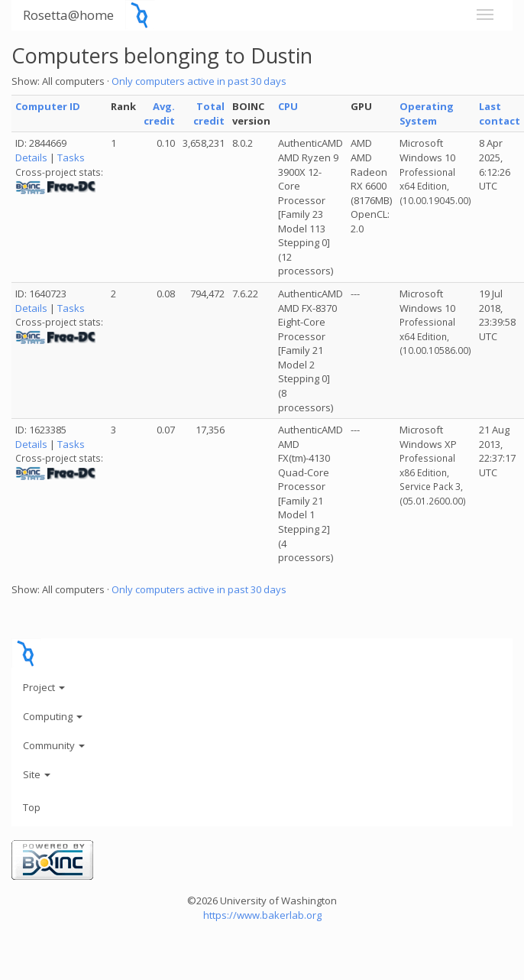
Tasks (71, 157)
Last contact (500, 114)
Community (54, 745)
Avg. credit (159, 114)
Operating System (427, 114)
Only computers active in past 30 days (199, 81)
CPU (288, 106)
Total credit (209, 114)
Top (32, 807)
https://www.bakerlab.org (262, 915)
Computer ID (48, 106)
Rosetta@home (68, 15)
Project (44, 687)
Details (31, 157)
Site (37, 774)
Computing (53, 716)
